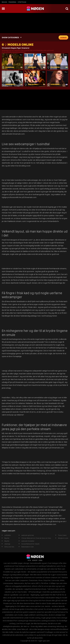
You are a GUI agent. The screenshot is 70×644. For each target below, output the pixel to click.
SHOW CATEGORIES (10, 38)
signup (63, 37)
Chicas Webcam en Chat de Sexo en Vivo (36, 538)
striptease (22, 2)
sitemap (7, 544)
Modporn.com (63, 538)
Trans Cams (62, 535)
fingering (12, 2)
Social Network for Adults (30, 544)
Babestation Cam (28, 547)
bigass (4, 2)
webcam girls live (28, 535)
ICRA (40, 560)
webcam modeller (28, 541)
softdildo (8, 535)
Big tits (7, 538)
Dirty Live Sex (9, 547)
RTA (29, 560)
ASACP (35, 560)
